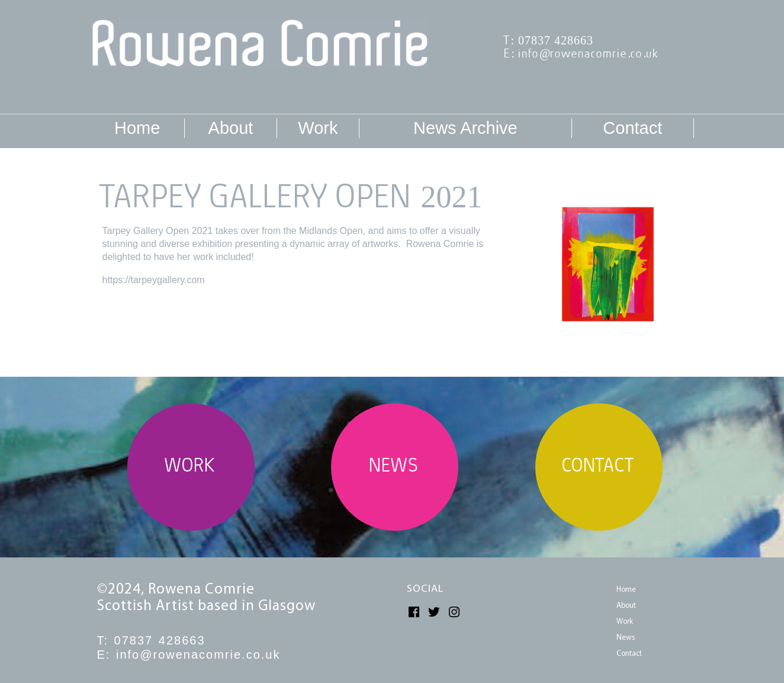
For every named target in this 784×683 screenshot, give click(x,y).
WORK (191, 467)
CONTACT (599, 467)
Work (318, 128)
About (231, 128)
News (626, 638)
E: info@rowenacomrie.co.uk (582, 54)
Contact (632, 128)
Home (137, 128)
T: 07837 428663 (549, 41)
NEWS (395, 467)
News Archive (465, 128)
